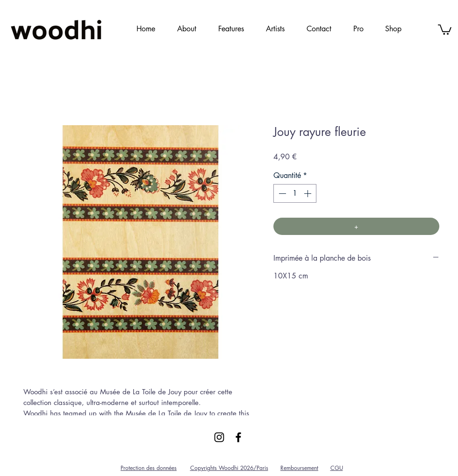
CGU (337, 468)
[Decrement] (281, 193)
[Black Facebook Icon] (238, 437)
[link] (445, 29)
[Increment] (308, 193)
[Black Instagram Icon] (219, 437)
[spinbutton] (295, 193)
